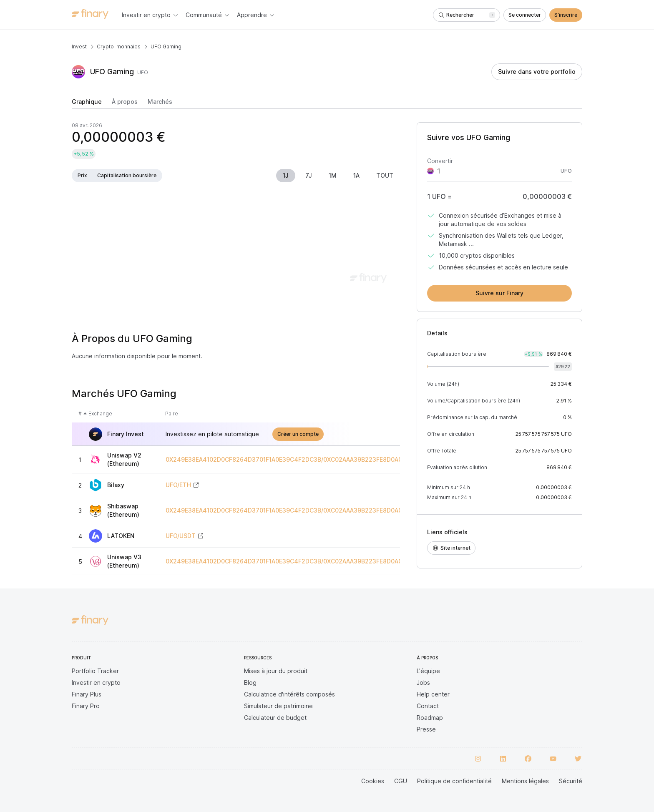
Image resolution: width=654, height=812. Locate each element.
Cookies (373, 781)
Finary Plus (87, 694)
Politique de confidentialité (454, 781)
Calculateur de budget (275, 718)
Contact (428, 706)
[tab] (87, 103)
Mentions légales (525, 781)
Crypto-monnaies (119, 47)
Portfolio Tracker (95, 671)
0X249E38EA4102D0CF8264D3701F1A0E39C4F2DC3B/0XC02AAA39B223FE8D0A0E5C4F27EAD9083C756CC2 (323, 460)
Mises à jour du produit (276, 671)
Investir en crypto (96, 683)
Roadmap (430, 718)
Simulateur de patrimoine (278, 706)
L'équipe (428, 671)
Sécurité (571, 781)
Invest (79, 47)
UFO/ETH (178, 485)
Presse (426, 729)
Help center (433, 694)
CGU (401, 781)
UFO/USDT (181, 536)
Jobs (423, 683)
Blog (250, 683)
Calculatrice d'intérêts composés (289, 694)
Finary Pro (86, 706)
